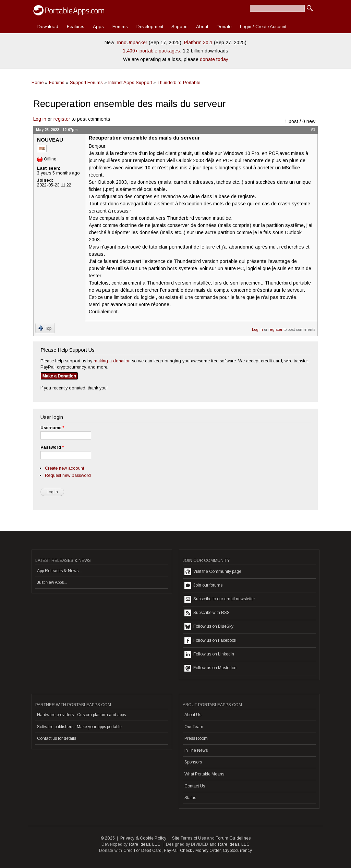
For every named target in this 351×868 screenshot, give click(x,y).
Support (179, 27)
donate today (214, 59)
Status (190, 798)
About (202, 27)
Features (76, 27)
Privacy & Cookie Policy (143, 838)
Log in (40, 119)
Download (48, 27)
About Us (193, 715)
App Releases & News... (59, 571)
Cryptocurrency (237, 851)
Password (52, 447)
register (62, 119)
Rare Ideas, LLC (145, 844)
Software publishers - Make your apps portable (79, 727)
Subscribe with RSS (207, 613)
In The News (196, 750)
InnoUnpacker (132, 43)
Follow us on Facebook (210, 641)
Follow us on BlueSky (209, 627)
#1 (313, 130)
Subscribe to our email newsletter (220, 599)
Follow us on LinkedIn (209, 654)
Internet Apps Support (130, 82)
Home (38, 82)
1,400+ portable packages (151, 51)
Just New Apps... (52, 582)
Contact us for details (57, 738)
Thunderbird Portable (179, 82)
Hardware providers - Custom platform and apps (81, 715)
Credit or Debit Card (143, 851)
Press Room (196, 738)
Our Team (194, 727)
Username (52, 428)
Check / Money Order (200, 851)
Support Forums (86, 82)
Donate (224, 27)
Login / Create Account (263, 27)
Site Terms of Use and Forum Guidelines (211, 838)
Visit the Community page (213, 572)
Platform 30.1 (198, 43)
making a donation (112, 361)
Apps (98, 27)
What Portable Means (204, 774)
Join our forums (203, 586)
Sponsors (193, 762)
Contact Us (195, 786)
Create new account (64, 468)
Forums (120, 27)
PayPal (171, 851)
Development (150, 27)
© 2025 (108, 838)
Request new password (68, 475)
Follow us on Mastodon (210, 668)
